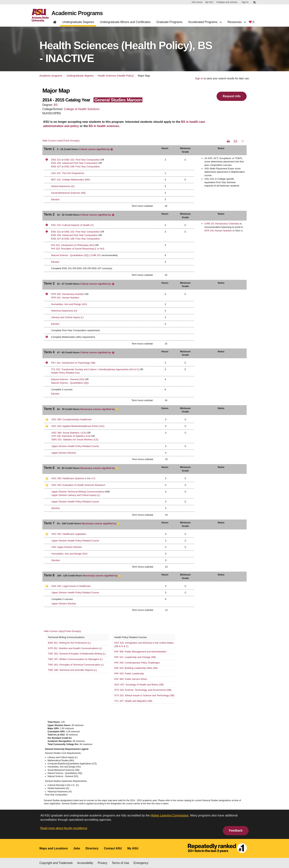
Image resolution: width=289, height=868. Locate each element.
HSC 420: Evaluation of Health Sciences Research (78, 485)
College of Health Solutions (82, 109)
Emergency (141, 863)
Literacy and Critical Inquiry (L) (67, 317)
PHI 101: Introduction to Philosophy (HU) (73, 245)
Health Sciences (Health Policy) (116, 76)
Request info (232, 96)
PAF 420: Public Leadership (129, 674)
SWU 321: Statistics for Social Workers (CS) (75, 440)
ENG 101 (56, 160)
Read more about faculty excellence (64, 828)
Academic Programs (78, 13)
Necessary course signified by (100, 409)
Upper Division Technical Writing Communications (78, 492)
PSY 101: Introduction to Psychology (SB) (73, 363)
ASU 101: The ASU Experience (68, 173)
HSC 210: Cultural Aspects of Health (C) (72, 225)
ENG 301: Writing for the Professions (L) (69, 643)
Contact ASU (113, 848)
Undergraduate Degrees (78, 22)
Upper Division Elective (64, 453)
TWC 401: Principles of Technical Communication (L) (76, 665)
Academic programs (51, 76)
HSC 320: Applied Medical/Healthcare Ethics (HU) (78, 426)
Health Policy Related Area (65, 373)
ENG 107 (56, 167)
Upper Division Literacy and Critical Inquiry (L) (76, 495)
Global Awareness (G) (63, 186)
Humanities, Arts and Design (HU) (69, 304)
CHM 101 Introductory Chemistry (222, 224)
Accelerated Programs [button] (205, 22)
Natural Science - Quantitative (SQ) (70, 255)
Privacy (102, 863)
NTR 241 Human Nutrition (218, 231)
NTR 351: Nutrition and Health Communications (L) (75, 648)
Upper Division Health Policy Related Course (75, 446)
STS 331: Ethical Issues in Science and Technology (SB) (144, 695)
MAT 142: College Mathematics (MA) (71, 180)
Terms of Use (120, 863)
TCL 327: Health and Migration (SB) (133, 701)
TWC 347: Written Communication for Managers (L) (75, 659)
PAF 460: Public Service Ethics (131, 679)
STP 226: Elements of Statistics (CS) (71, 436)
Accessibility (85, 863)
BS (56, 105)
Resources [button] (237, 22)
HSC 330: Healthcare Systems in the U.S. (74, 478)
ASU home (197, 2)
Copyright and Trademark (56, 863)
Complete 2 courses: (62, 389)
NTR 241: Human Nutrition (65, 298)
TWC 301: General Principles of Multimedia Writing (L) (77, 654)
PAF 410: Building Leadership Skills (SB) (136, 668)
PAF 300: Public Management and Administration (140, 652)
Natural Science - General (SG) (68, 379)
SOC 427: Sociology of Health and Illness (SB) (139, 685)
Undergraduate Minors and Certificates (125, 22)
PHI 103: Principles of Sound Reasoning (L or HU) (78, 249)
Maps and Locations (54, 848)
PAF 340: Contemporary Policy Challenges (137, 663)
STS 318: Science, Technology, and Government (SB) (143, 690)
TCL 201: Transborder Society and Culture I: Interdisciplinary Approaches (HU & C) (95, 369)
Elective (55, 199)
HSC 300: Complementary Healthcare (72, 419)
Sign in (245, 2)
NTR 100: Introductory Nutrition (68, 294)
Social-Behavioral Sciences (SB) (68, 193)
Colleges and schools (227, 2)
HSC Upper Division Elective (67, 547)
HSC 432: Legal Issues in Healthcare (71, 586)
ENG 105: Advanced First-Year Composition (74, 163)
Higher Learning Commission (170, 815)
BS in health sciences (104, 126)
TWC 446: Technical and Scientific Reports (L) (72, 670)
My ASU (209, 2)
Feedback (236, 831)
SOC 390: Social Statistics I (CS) (69, 433)
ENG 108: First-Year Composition (82, 167)
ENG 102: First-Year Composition (82, 160)
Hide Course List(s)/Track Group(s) (61, 141)
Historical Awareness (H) (64, 311)
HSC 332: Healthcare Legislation (69, 534)
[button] (243, 141)
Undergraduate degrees (80, 76)
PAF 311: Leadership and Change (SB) (135, 657)
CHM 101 (96, 255)
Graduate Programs (169, 22)
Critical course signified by (96, 149)
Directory (92, 848)
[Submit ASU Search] (255, 2)
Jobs (77, 848)
